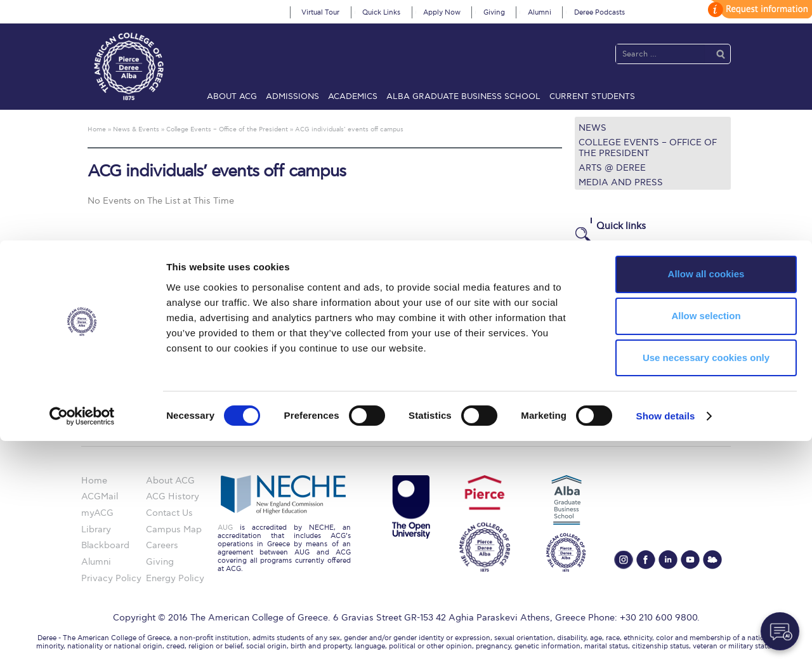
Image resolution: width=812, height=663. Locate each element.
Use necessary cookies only (706, 580)
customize (758, 9)
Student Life (600, 354)
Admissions (292, 96)
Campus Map (603, 338)
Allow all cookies (706, 496)
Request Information (618, 369)
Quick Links (381, 12)
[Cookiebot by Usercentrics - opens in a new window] (82, 638)
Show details (666, 638)
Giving (494, 12)
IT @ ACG (595, 323)
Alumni (540, 12)
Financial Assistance (618, 292)
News (593, 128)
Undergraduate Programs (628, 261)
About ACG (232, 96)
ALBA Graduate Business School (463, 96)
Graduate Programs (616, 276)
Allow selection (706, 538)
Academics (353, 96)
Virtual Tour (320, 12)
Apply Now (442, 12)
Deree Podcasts (599, 12)
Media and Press (621, 182)
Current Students (592, 96)
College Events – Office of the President (648, 148)
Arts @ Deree (612, 168)
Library (590, 307)
